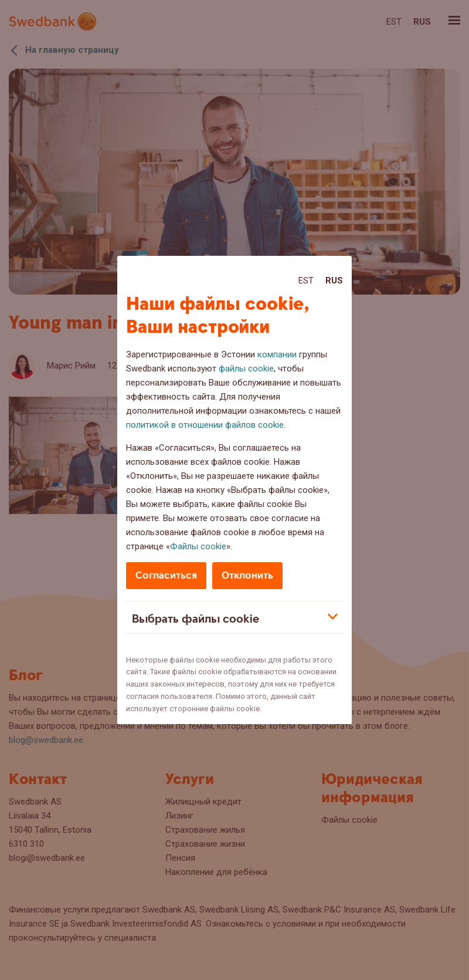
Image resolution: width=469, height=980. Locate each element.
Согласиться (166, 575)
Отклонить (247, 575)
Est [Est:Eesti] (306, 281)
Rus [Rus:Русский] (334, 281)
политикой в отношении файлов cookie (205, 425)
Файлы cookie (198, 546)
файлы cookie (246, 369)
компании (277, 354)
